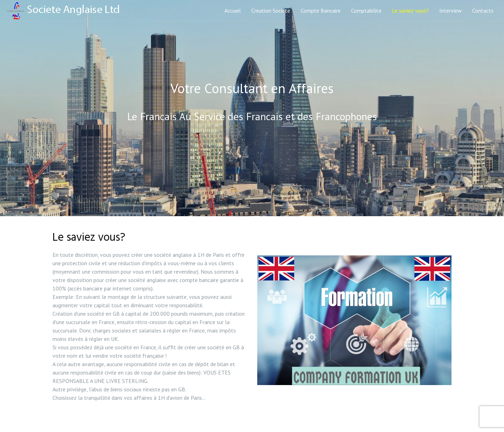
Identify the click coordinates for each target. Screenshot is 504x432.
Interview (450, 11)
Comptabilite (366, 11)
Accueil (233, 11)
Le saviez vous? (410, 11)
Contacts (483, 11)
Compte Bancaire (321, 11)
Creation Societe (271, 11)
